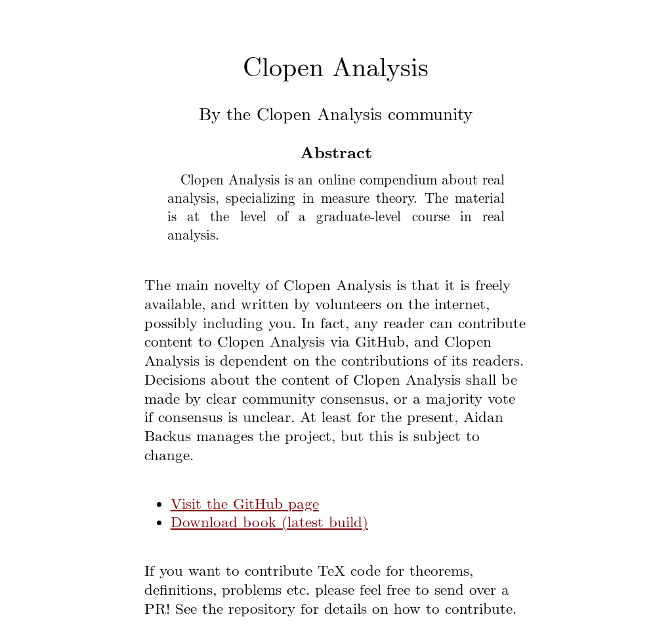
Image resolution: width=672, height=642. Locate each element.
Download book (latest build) (269, 523)
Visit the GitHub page (245, 504)
